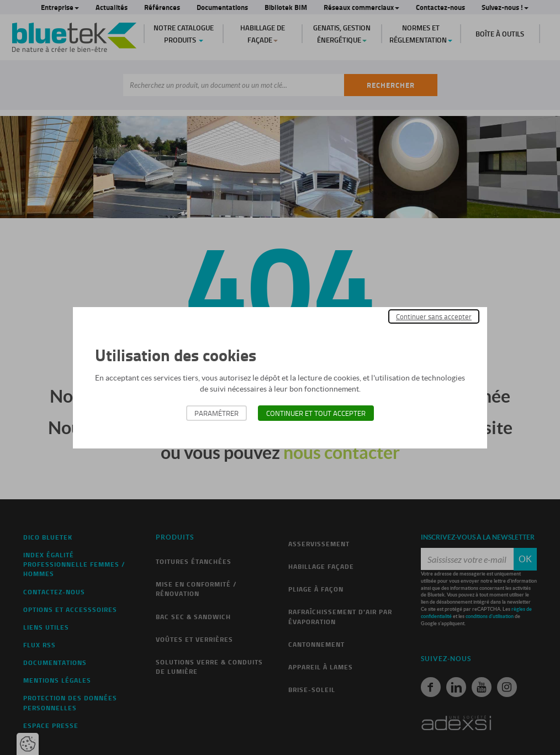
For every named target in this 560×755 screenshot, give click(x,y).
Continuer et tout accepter (316, 413)
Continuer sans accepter (434, 316)
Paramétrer (216, 413)
